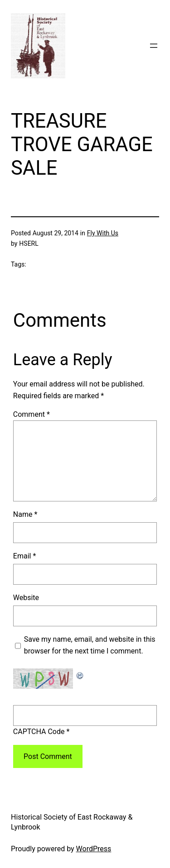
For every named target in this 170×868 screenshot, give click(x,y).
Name (25, 514)
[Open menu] (154, 46)
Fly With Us (103, 233)
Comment (32, 414)
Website (26, 598)
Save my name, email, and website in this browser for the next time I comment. (90, 645)
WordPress (94, 849)
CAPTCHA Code (39, 732)
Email (24, 556)
